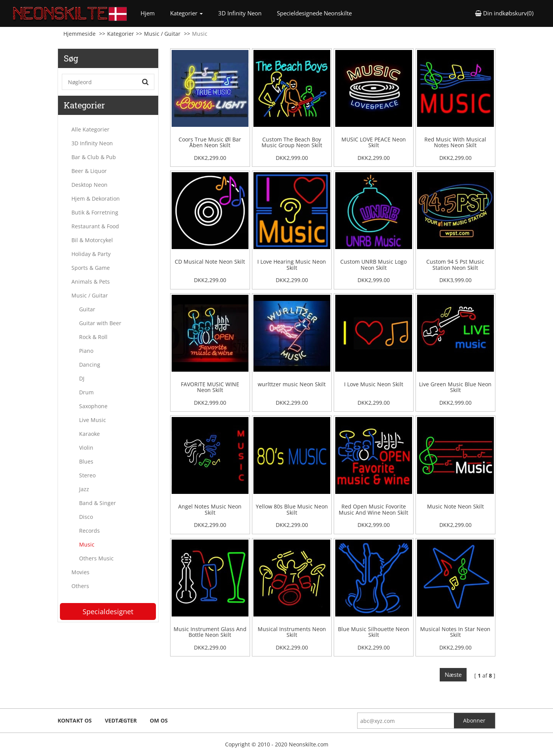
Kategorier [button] (186, 13)
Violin (86, 448)
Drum (86, 392)
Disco (86, 517)
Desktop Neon (89, 185)
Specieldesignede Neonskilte (314, 13)
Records (89, 531)
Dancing (90, 365)
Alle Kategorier (90, 129)
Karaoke (89, 434)
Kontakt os (75, 720)
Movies (80, 572)
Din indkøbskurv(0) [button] (504, 13)
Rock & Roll (93, 337)
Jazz (84, 489)
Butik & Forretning (95, 212)
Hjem (151, 13)
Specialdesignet (108, 611)
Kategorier (121, 34)
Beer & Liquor (89, 171)
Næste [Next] (453, 675)
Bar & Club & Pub (94, 157)
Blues (86, 461)
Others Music (96, 558)
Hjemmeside (79, 34)
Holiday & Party (91, 254)
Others (80, 586)
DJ (82, 378)
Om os (159, 720)
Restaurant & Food (95, 226)
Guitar (87, 309)
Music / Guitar (162, 34)
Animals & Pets (91, 282)
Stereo (87, 475)
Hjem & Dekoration (96, 199)
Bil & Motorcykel (92, 240)
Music (87, 544)
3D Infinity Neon (240, 13)
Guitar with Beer (100, 323)
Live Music (93, 420)
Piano (86, 351)
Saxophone (93, 406)
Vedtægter (121, 720)
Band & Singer (98, 503)
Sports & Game (91, 268)
